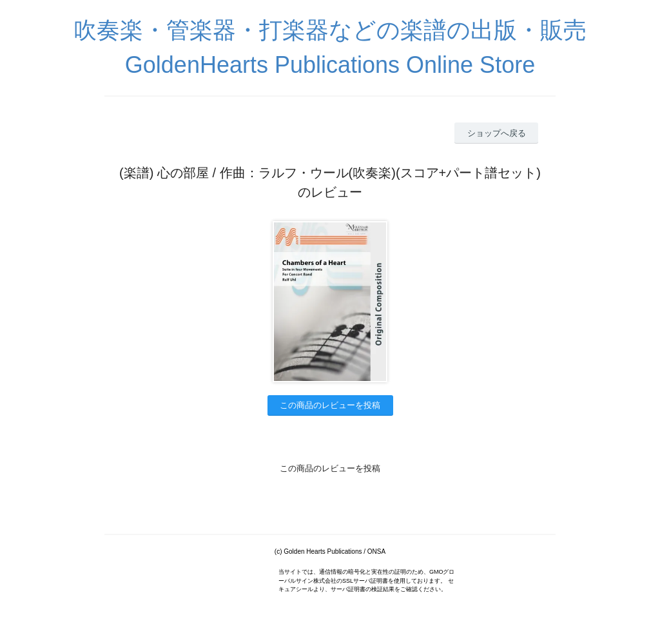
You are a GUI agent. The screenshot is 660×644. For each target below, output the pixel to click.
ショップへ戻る (497, 133)
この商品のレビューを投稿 (330, 405)
